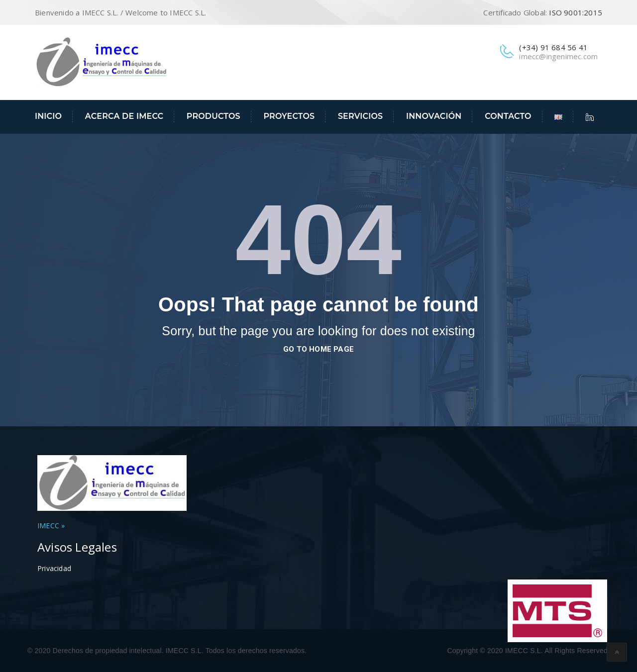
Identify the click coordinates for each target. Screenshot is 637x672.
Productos (213, 116)
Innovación (434, 116)
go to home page (318, 349)
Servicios (360, 116)
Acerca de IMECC (124, 116)
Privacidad (54, 568)
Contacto (508, 116)
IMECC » (51, 526)
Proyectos (289, 116)
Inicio (48, 116)
